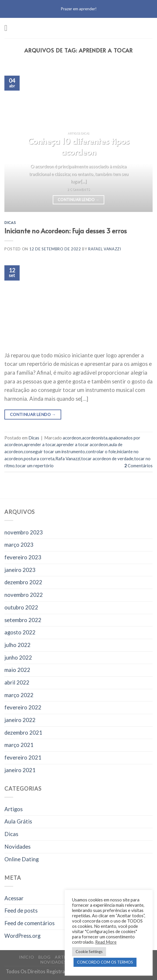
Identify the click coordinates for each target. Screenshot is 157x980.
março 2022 (19, 695)
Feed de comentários (29, 923)
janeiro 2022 (20, 720)
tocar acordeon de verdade (107, 458)
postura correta (39, 458)
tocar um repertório (35, 466)
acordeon (72, 438)
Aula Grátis (18, 821)
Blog (44, 957)
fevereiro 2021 (23, 757)
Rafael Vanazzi (105, 249)
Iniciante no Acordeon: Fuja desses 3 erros (66, 231)
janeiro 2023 (20, 570)
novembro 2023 (24, 532)
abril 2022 (17, 682)
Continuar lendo (78, 200)
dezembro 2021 (23, 733)
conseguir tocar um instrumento (54, 451)
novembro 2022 (24, 595)
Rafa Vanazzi (68, 458)
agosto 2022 (20, 632)
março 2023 (19, 545)
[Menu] (8, 28)
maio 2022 (17, 670)
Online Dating (22, 859)
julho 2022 (17, 645)
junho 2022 (18, 658)
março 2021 (19, 745)
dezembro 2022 (23, 582)
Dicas (10, 223)
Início (27, 957)
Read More (106, 942)
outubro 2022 (21, 607)
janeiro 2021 (20, 770)
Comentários (138, 466)
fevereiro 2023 (23, 557)
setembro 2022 (23, 620)
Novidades (17, 847)
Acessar (14, 898)
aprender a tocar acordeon (82, 444)
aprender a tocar (40, 444)
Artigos (13, 809)
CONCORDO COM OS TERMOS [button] (105, 962)
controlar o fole (101, 451)
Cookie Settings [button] (89, 952)
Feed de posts (21, 911)
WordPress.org (22, 936)
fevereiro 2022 (23, 707)
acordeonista (95, 438)
